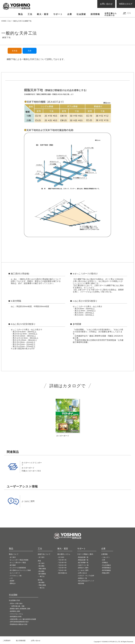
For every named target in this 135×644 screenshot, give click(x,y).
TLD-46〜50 (62, 563)
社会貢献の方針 (15, 600)
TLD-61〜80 (62, 570)
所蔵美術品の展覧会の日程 (19, 624)
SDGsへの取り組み (16, 603)
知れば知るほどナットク (86, 581)
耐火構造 (42, 566)
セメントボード (15, 573)
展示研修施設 (107, 570)
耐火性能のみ (63, 573)
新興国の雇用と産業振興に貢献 (20, 609)
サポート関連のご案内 (85, 554)
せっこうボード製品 (19, 560)
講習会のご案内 (83, 568)
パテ (11, 578)
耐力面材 (13, 565)
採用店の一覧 (83, 578)
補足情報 (81, 583)
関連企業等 (106, 573)
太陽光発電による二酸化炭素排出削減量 (23, 619)
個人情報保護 (21, 641)
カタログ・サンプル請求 (86, 576)
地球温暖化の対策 (16, 617)
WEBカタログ (126, 4)
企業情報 (104, 554)
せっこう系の (18, 563)
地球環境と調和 (15, 611)
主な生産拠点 (107, 565)
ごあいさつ (106, 557)
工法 (9, 21)
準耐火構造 (42, 569)
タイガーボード (28, 468)
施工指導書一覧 (83, 563)
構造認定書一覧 (83, 560)
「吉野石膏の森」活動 (17, 606)
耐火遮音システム (64, 554)
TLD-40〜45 (62, 560)
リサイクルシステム (16, 614)
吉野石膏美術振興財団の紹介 (19, 622)
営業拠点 (105, 563)
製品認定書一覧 (83, 557)
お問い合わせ (106, 4)
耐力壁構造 (42, 574)
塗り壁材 (20, 570)
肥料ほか (13, 583)
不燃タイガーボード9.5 (31, 471)
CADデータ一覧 (83, 565)
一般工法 (42, 576)
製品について (14, 554)
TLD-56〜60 (62, 568)
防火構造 (42, 571)
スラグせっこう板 (16, 576)
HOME (4, 21)
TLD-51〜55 (62, 565)
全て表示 (13, 557)
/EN (129, 13)
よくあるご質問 (83, 570)
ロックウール (18, 568)
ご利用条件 (7, 641)
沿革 (104, 560)
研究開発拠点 (107, 568)
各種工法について (44, 554)
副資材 (12, 581)
